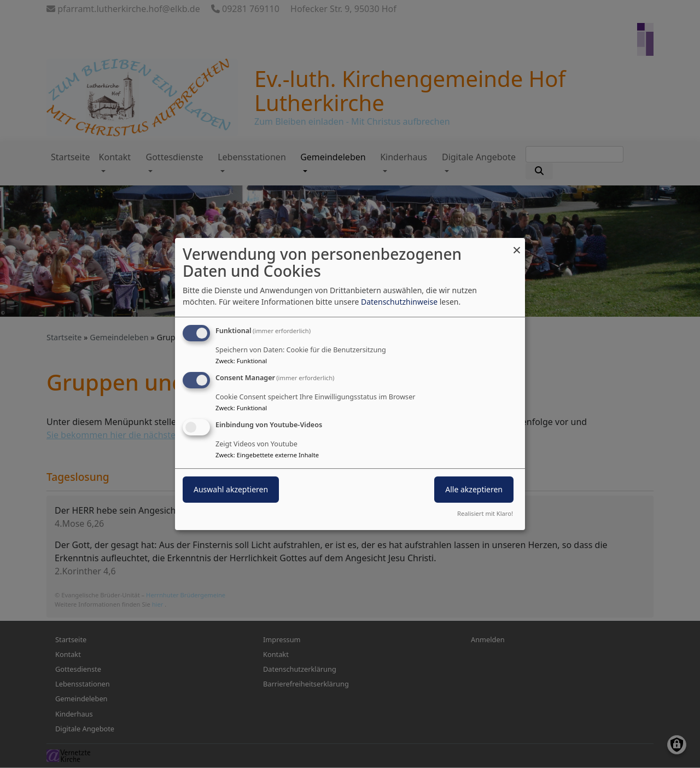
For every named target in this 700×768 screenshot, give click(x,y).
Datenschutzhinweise (399, 302)
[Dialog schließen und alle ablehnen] (517, 245)
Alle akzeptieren (474, 489)
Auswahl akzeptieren (231, 489)
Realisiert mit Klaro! (485, 513)
